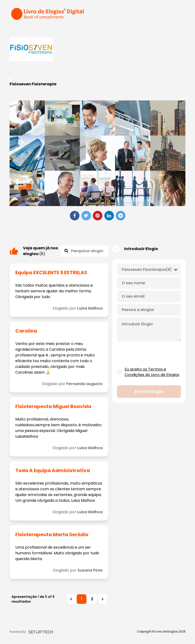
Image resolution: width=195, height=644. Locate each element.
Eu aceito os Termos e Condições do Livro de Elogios (152, 372)
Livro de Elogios (167, 632)
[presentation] (153, 354)
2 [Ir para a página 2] (92, 599)
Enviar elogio (149, 392)
